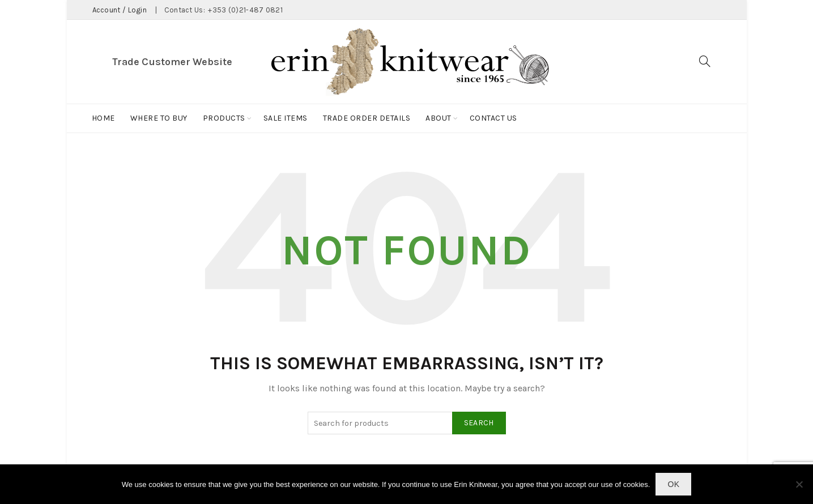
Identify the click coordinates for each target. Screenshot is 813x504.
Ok (673, 484)
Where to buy (159, 118)
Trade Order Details (367, 118)
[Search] (705, 61)
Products (224, 118)
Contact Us (493, 118)
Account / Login (120, 10)
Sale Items (286, 118)
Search (479, 423)
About (439, 118)
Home (103, 118)
